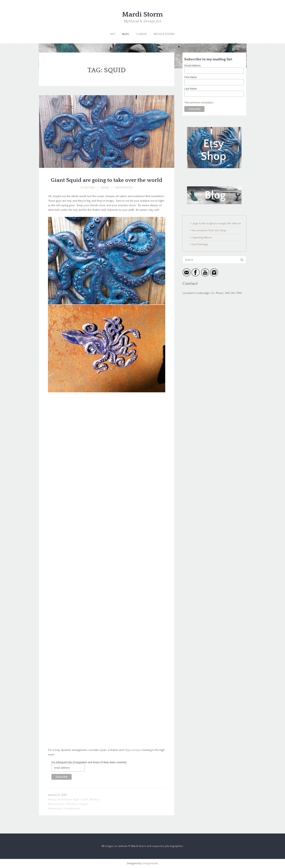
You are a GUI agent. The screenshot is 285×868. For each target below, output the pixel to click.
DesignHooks (150, 863)
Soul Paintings (200, 244)
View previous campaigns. (199, 102)
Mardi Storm (142, 15)
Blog (126, 34)
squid (84, 804)
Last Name (190, 89)
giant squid (82, 799)
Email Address (192, 66)
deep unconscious (61, 799)
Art (113, 34)
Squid (105, 188)
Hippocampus (133, 750)
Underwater (124, 188)
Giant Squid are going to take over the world (107, 180)
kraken (96, 799)
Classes (141, 34)
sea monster (57, 804)
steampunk (56, 809)
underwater (73, 809)
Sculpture (88, 188)
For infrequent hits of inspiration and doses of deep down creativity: (89, 762)
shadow (73, 804)
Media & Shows (164, 34)
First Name (190, 77)
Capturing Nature (202, 237)
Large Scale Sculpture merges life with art (216, 223)
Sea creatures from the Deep (209, 230)
